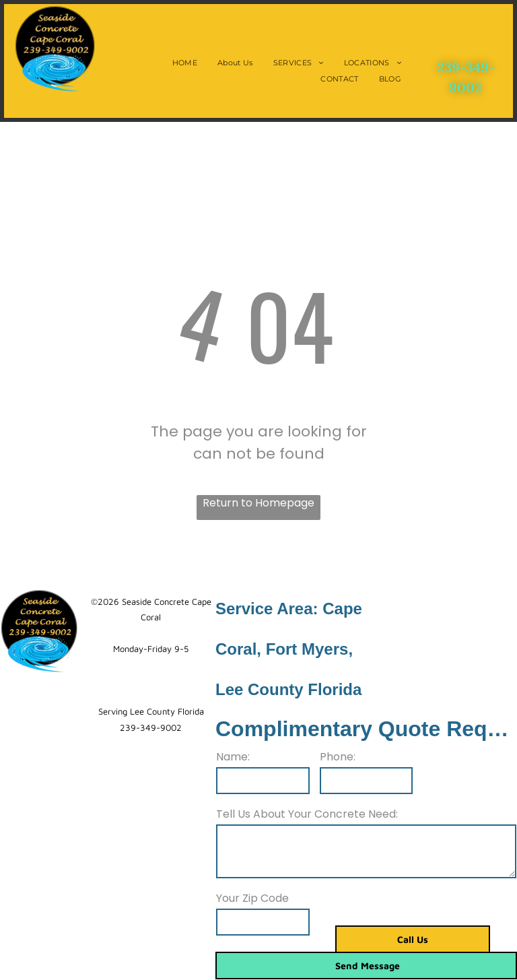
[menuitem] (185, 63)
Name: (233, 757)
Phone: (338, 757)
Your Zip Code (252, 898)
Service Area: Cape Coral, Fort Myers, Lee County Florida (289, 649)
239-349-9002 (151, 727)
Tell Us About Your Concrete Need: (307, 814)
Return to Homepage (258, 503)
